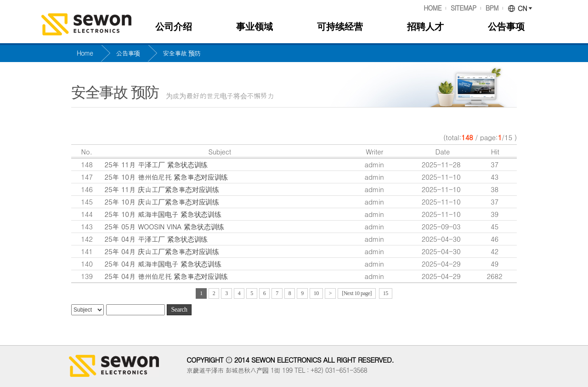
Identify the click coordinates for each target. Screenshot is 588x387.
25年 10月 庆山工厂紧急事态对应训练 (162, 202)
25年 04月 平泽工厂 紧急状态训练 (156, 239)
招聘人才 (425, 27)
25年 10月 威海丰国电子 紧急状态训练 (163, 214)
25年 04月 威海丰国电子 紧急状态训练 (163, 264)
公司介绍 (174, 27)
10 (316, 293)
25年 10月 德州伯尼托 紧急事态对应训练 (166, 177)
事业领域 (254, 27)
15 (386, 293)
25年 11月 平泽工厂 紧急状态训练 (156, 164)
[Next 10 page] (357, 293)
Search (179, 310)
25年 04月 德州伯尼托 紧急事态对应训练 (166, 276)
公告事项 (506, 27)
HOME (433, 8)
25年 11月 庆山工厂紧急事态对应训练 (162, 189)
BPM (492, 8)
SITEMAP (464, 8)
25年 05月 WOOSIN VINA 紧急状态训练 (164, 226)
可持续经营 (340, 27)
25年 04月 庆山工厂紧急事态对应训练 (162, 251)
